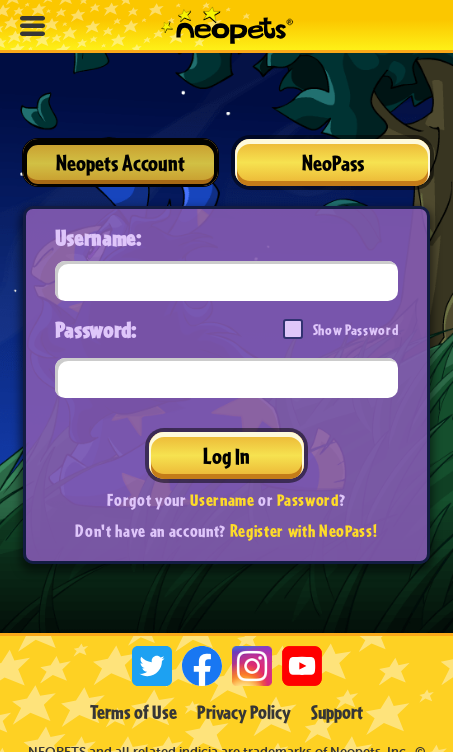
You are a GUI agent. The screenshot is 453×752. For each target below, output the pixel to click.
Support (337, 712)
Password (307, 499)
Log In (226, 455)
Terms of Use (133, 712)
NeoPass (333, 162)
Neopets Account (120, 162)
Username (222, 499)
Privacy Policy (244, 712)
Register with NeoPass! (304, 530)
